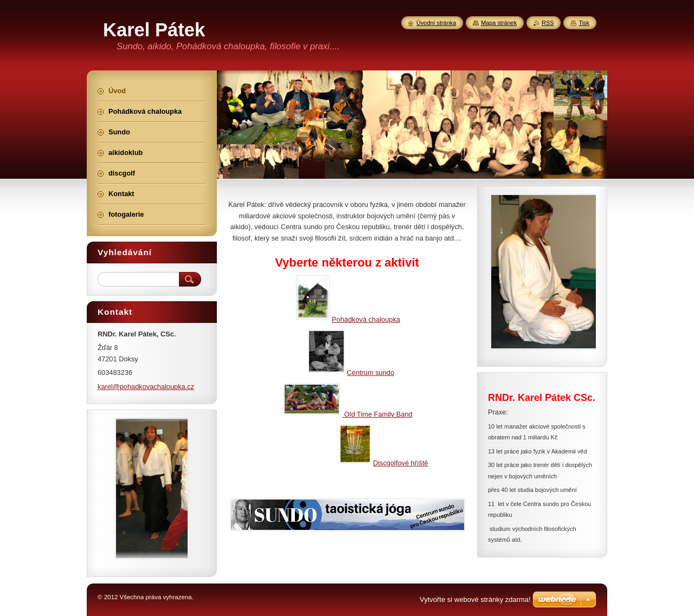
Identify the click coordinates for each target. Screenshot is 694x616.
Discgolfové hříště (384, 463)
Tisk (584, 23)
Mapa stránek (499, 23)
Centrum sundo (351, 372)
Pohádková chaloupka (348, 319)
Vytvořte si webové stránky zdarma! (475, 599)
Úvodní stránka (436, 23)
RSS (548, 23)
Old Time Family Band (377, 414)
